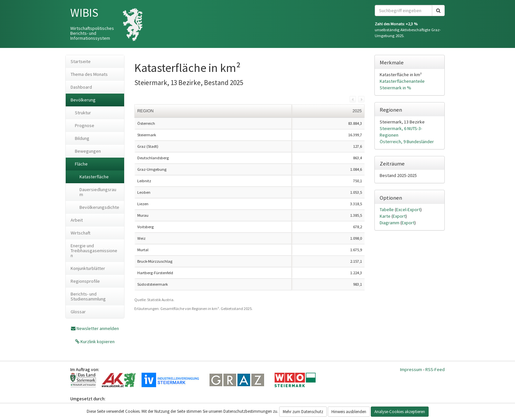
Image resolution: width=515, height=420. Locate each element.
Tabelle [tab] (387, 210)
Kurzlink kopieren (97, 342)
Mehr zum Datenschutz (303, 412)
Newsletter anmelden (98, 328)
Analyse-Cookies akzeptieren (400, 412)
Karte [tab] (386, 216)
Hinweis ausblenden (349, 412)
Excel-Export (408, 210)
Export (399, 216)
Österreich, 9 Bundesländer (407, 142)
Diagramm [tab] (390, 223)
